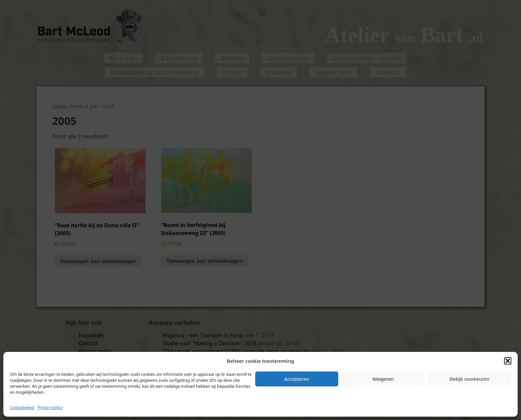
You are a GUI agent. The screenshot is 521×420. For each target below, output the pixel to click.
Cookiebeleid (22, 408)
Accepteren (297, 379)
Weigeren (383, 379)
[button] (508, 361)
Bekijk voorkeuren (469, 379)
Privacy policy (50, 408)
